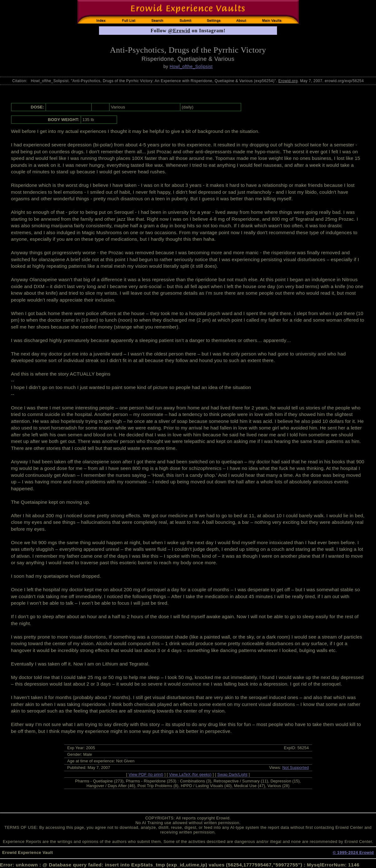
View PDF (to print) (146, 774)
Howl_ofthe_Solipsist (191, 66)
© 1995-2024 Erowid (353, 852)
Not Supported (296, 768)
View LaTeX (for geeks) (190, 774)
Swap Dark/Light (232, 774)
